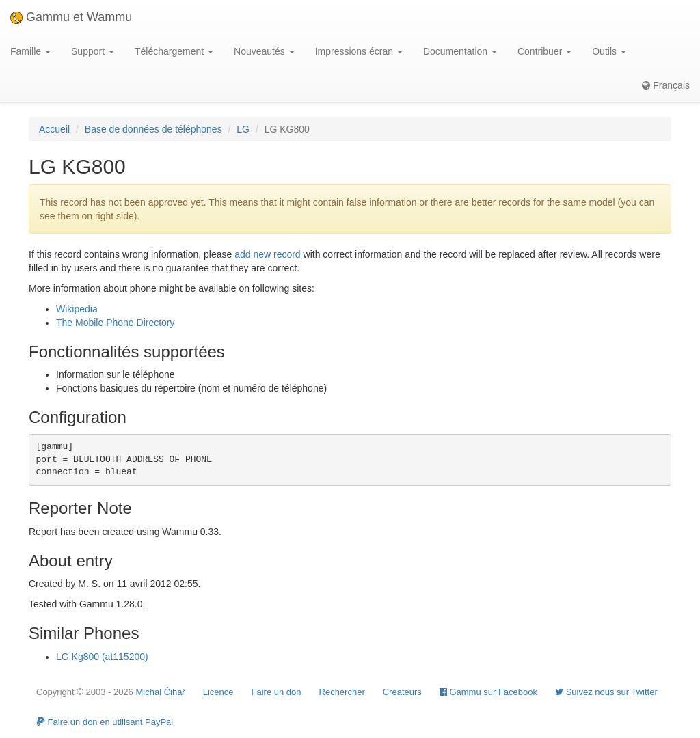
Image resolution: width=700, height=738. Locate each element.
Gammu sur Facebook (488, 692)
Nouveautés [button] (264, 51)
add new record (268, 254)
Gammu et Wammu (71, 17)
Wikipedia (77, 309)
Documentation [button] (460, 51)
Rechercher (342, 692)
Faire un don (277, 692)
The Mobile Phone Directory (116, 323)
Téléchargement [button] (174, 51)
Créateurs (402, 692)
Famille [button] (30, 51)
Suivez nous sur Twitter (606, 692)
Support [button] (93, 51)
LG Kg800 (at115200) (102, 657)
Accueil (54, 129)
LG (243, 129)
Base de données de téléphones (153, 129)
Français (666, 85)
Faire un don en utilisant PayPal (105, 722)
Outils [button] (609, 51)
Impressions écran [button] (359, 51)
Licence (218, 692)
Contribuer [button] (544, 51)
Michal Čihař (160, 692)
